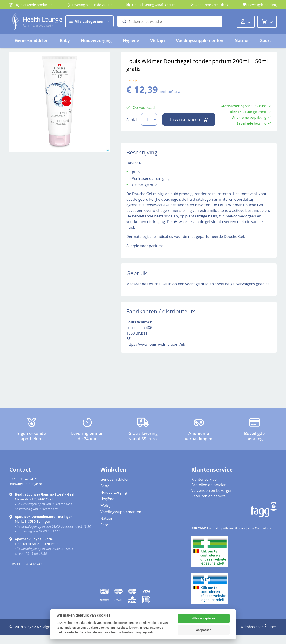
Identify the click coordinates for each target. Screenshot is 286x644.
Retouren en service (208, 496)
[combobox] (170, 21)
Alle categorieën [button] (89, 21)
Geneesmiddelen (32, 40)
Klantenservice (204, 479)
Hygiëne (131, 40)
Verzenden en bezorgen (212, 490)
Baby (65, 40)
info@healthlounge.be (26, 484)
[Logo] (36, 21)
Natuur (242, 40)
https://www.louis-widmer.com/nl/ (156, 344)
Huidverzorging (96, 40)
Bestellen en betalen (209, 485)
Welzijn (157, 40)
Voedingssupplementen (200, 40)
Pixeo (273, 627)
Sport (266, 40)
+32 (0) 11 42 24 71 (24, 479)
